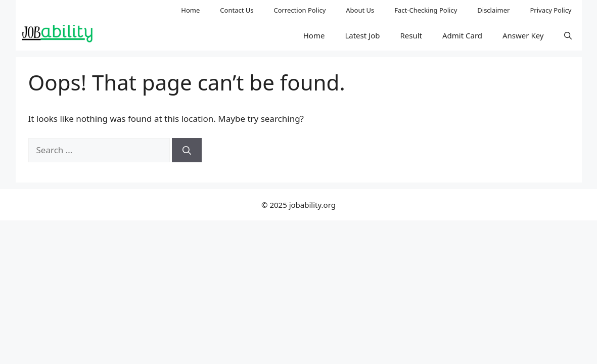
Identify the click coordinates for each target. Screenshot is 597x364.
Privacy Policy (550, 10)
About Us (360, 10)
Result (411, 35)
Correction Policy (300, 10)
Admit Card (462, 35)
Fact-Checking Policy (426, 10)
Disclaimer (493, 10)
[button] (568, 35)
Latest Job (362, 35)
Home (190, 10)
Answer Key (523, 35)
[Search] (187, 150)
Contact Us (237, 10)
